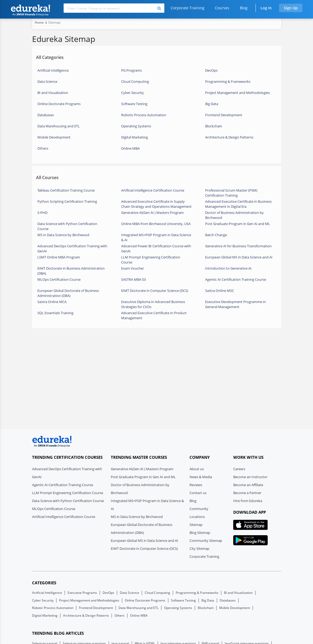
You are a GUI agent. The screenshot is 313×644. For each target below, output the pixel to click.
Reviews (196, 485)
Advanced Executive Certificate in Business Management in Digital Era (238, 204)
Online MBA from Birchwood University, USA (156, 224)
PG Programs (131, 70)
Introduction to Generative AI (228, 268)
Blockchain (214, 126)
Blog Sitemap (200, 533)
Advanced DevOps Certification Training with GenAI (72, 248)
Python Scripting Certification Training (67, 201)
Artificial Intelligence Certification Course (153, 190)
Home (39, 22)
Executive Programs (82, 593)
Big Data (212, 104)
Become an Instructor (250, 477)
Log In (266, 8)
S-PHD (42, 213)
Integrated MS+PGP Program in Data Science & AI (156, 237)
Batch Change (216, 235)
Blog (244, 8)
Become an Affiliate (248, 485)
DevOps (211, 70)
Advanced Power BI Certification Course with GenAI (156, 248)
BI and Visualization (53, 93)
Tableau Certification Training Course (66, 190)
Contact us (198, 493)
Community (199, 509)
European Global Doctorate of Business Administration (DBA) (68, 293)
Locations (197, 517)
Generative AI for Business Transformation (238, 246)
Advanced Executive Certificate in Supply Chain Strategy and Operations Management (156, 204)
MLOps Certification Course (59, 279)
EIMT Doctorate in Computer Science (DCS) (155, 291)
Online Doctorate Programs (59, 104)
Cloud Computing (135, 81)
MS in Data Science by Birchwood (63, 235)
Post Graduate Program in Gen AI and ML (238, 224)
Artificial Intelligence (53, 70)
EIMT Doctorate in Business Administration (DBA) (71, 270)
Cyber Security (133, 93)
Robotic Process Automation (144, 115)
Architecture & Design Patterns (229, 137)
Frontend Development (224, 115)
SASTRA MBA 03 (133, 279)
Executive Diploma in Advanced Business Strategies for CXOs (153, 304)
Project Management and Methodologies (237, 93)
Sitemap (196, 525)
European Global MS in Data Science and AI (239, 257)
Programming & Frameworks (228, 81)
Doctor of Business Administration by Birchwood (234, 215)
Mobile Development (54, 137)
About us (197, 469)
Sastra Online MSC (220, 291)
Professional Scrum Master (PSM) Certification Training (231, 192)
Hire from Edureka (248, 501)
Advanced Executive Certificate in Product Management (154, 315)
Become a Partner (247, 493)
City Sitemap (199, 548)
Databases (46, 115)
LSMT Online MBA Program (59, 257)
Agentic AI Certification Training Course (236, 279)
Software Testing (134, 104)
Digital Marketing (135, 137)
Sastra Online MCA (52, 302)
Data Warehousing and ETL (59, 126)
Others (43, 148)
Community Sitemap (206, 541)
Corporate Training (188, 8)
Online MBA (130, 148)
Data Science (47, 81)
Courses (222, 8)
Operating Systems (136, 126)
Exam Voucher (133, 268)
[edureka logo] (52, 441)
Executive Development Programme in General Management (235, 304)
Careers (239, 469)
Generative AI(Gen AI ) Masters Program (152, 213)
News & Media (201, 477)
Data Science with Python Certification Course (67, 226)
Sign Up (291, 8)
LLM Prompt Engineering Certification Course (151, 259)
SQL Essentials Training (55, 313)
